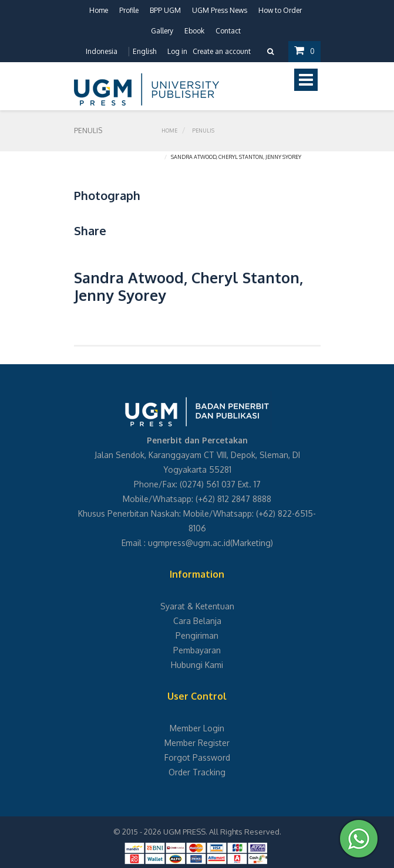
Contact (228, 31)
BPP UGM (165, 10)
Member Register (197, 743)
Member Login (197, 728)
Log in (177, 51)
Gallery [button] (162, 31)
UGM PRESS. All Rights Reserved (221, 832)
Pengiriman (197, 635)
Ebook (194, 31)
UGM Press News (220, 10)
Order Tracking (197, 772)
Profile (129, 10)
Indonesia (102, 51)
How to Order (280, 10)
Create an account (222, 51)
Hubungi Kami (197, 665)
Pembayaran (197, 650)
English (144, 51)
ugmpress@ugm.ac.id (189, 543)
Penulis (203, 130)
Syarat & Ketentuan (197, 606)
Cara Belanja (197, 621)
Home (99, 10)
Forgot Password (197, 757)
